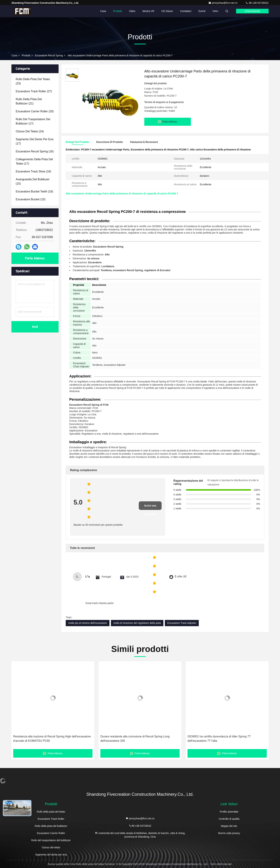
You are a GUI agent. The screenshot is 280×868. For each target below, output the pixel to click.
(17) (33, 121)
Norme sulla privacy (229, 833)
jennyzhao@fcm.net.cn (223, 3)
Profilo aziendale (229, 812)
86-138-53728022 (257, 3)
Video (132, 11)
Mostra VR (148, 11)
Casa (103, 11)
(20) (35, 111)
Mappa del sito (229, 826)
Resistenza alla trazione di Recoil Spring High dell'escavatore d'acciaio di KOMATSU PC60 (52, 739)
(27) (34, 91)
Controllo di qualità (229, 819)
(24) (30, 131)
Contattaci (186, 11)
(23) (33, 81)
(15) (33, 181)
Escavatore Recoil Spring (49, 55)
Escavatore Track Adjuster (182, 623)
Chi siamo (167, 11)
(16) (35, 151)
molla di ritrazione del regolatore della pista (137, 623)
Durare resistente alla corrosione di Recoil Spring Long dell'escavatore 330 (135, 739)
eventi (202, 11)
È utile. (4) (181, 577)
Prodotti (117, 11)
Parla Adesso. (35, 258)
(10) (31, 199)
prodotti (26, 55)
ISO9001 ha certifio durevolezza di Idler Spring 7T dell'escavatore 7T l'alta (219, 739)
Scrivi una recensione (150, 507)
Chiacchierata (252, 11)
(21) (29, 101)
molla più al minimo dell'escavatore (88, 623)
